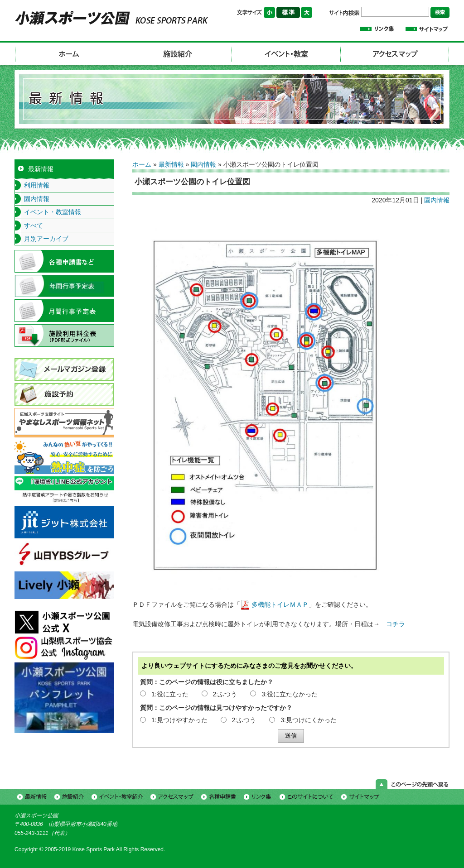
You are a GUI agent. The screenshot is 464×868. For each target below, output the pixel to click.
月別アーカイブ (46, 239)
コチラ (396, 624)
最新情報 (171, 164)
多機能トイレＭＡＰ (280, 604)
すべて (34, 225)
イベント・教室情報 (53, 212)
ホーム (142, 164)
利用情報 (37, 185)
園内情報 (203, 164)
